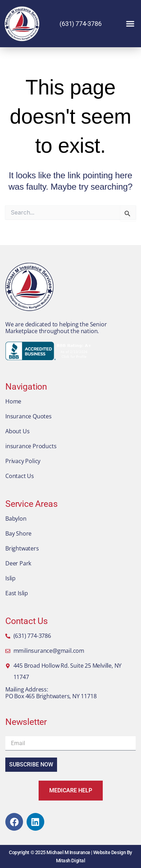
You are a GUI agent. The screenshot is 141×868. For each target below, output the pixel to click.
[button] (130, 24)
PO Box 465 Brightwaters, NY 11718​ (51, 696)
